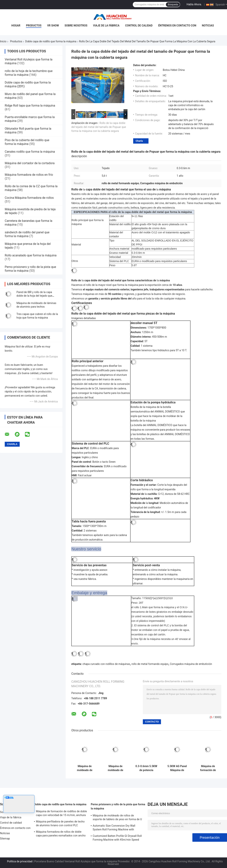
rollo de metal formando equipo (150, 664)
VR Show (53, 26)
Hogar (16, 26)
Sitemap (5, 839)
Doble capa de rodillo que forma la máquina (51, 41)
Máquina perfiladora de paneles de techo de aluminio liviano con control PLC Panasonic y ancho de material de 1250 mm (60, 824)
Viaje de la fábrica (106, 26)
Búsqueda (173, 5)
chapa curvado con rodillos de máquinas (106, 664)
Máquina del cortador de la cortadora (30, 163)
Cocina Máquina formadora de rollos (29, 198)
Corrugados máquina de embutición (191, 664)
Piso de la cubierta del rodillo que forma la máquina (27, 142)
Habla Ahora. (194, 4)
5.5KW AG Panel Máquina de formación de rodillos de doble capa (177, 768)
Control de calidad (139, 26)
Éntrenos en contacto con (177, 26)
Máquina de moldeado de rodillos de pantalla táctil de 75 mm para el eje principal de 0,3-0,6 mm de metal (116, 768)
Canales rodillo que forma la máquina (30, 152)
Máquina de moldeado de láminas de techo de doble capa (85, 768)
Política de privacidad (20, 861)
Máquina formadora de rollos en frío (29, 175)
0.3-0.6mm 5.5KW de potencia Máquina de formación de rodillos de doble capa (146, 768)
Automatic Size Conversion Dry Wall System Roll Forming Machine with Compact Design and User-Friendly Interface (114, 828)
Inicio (3, 41)
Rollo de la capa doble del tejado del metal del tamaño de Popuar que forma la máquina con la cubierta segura (99, 127)
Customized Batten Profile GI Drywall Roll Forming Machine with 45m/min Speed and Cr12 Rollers (117, 838)
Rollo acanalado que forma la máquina (31, 255)
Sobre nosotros (76, 26)
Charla (139, 141)
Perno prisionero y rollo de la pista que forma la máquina (118, 806)
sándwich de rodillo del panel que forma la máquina (27, 234)
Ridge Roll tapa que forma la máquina (30, 106)
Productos (34, 26)
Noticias (208, 26)
